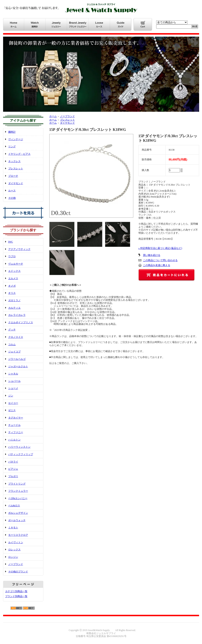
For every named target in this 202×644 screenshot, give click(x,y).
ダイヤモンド (16, 183)
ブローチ (13, 176)
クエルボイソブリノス (21, 322)
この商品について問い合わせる (160, 260)
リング (12, 146)
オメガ (12, 286)
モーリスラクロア (18, 535)
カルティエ (14, 308)
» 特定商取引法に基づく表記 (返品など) (160, 248)
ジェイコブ (14, 352)
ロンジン (13, 557)
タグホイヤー (16, 418)
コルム (12, 344)
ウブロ (12, 256)
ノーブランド (16, 564)
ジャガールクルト (18, 366)
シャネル (13, 374)
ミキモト (13, 528)
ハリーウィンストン (19, 447)
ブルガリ (13, 476)
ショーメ (13, 388)
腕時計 (12, 132)
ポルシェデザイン (18, 513)
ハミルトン (14, 440)
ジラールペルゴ (17, 359)
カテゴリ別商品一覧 (16, 591)
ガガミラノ (14, 300)
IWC (11, 242)
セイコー (13, 403)
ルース (12, 191)
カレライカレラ (17, 315)
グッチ (12, 330)
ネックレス (14, 161)
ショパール (14, 381)
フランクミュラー (18, 491)
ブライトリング (17, 484)
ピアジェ (13, 469)
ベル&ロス (14, 506)
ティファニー (16, 432)
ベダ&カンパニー (18, 498)
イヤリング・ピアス (19, 154)
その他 (12, 198)
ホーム (53, 116)
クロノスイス (16, 337)
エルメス (13, 278)
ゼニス (12, 410)
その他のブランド (18, 572)
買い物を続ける (152, 255)
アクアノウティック (19, 249)
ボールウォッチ (17, 520)
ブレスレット (16, 169)
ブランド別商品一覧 (16, 596)
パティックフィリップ (21, 454)
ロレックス (14, 550)
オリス (12, 293)
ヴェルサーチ (16, 264)
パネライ (13, 462)
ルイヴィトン (16, 542)
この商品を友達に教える (157, 265)
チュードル (14, 425)
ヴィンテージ (16, 139)
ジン (11, 396)
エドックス (14, 271)
